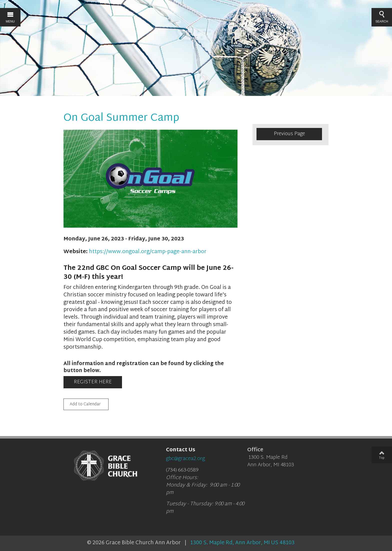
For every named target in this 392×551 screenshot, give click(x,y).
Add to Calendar (85, 405)
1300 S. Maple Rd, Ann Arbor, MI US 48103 (242, 543)
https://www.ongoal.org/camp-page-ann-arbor (148, 252)
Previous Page (289, 134)
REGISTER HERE (93, 382)
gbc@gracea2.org (185, 459)
